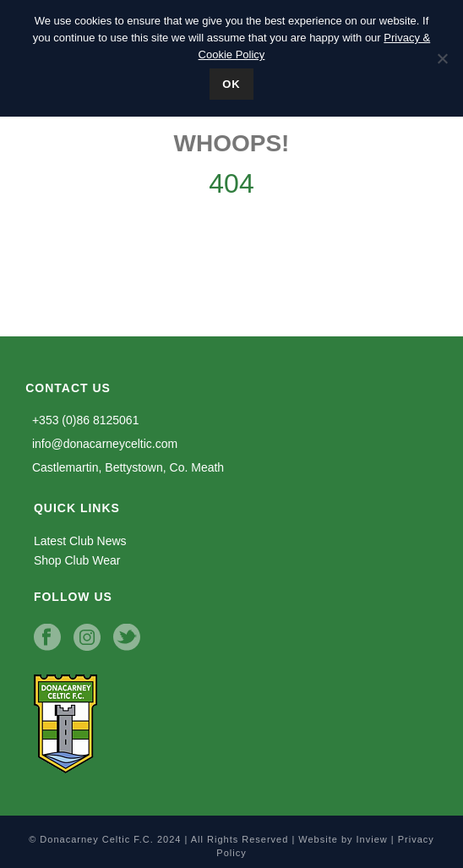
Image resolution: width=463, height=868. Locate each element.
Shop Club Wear (77, 560)
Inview (372, 839)
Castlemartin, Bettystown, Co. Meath (125, 467)
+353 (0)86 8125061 (82, 420)
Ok (231, 84)
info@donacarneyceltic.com (101, 444)
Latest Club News (80, 541)
